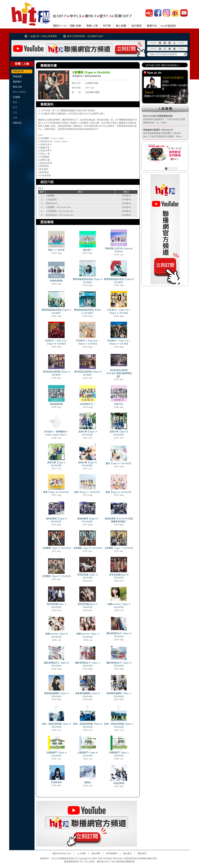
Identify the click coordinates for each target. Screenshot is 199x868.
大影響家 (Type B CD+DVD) (88, 548)
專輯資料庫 (18, 71)
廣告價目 (127, 853)
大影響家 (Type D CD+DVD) (56, 576)
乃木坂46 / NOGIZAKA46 (86, 76)
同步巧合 (119, 404)
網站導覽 (96, 853)
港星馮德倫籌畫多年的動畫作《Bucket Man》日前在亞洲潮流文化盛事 (162, 133)
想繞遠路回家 (56, 404)
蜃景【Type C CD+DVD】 (88, 492)
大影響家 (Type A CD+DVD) (56, 548)
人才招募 (81, 853)
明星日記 (17, 123)
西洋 (15, 107)
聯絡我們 (142, 853)
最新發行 (17, 82)
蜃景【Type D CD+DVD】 (119, 492)
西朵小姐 (17, 87)
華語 (15, 102)
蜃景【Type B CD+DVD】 (56, 492)
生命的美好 (56, 782)
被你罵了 (88, 250)
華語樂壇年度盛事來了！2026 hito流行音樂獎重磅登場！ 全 (164, 119)
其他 (15, 118)
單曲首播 (17, 77)
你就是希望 (119, 783)
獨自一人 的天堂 (56, 250)
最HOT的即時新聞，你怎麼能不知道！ (86, 36)
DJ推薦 (16, 97)
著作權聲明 (112, 853)
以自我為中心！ (88, 404)
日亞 (15, 113)
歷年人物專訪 (19, 92)
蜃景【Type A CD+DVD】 (119, 463)
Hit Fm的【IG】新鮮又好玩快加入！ (163, 65)
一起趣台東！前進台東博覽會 (43, 36)
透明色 (88, 782)
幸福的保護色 (56, 281)
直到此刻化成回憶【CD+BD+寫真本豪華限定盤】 (119, 373)
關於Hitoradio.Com (62, 853)
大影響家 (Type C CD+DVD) (119, 548)
